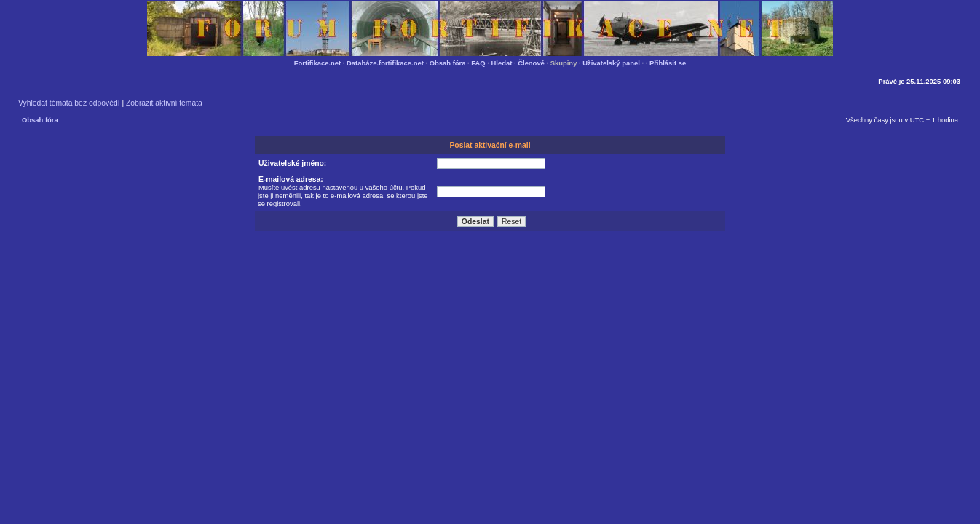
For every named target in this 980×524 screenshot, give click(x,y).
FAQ (478, 63)
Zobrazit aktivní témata (164, 103)
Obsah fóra (448, 63)
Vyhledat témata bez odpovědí (69, 103)
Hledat (502, 63)
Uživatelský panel (611, 63)
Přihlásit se (668, 63)
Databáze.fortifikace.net (385, 63)
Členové (531, 63)
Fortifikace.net (317, 63)
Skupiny (564, 63)
